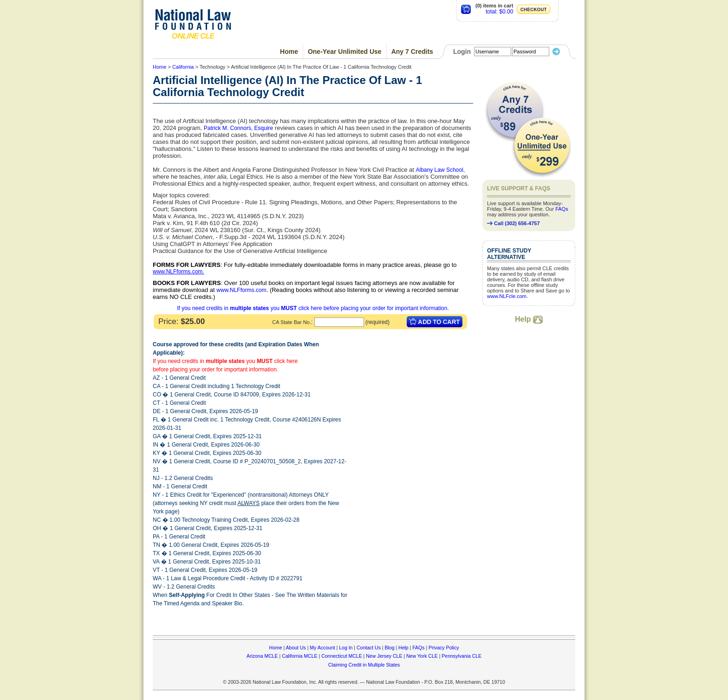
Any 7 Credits (412, 52)
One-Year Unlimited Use (345, 52)
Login (462, 52)
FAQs (562, 209)
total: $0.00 (499, 12)
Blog (389, 648)
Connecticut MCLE (342, 656)
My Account (322, 648)
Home (289, 52)
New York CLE (422, 656)
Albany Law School (440, 170)
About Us (296, 648)
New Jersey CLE (384, 656)
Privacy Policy (444, 648)
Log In (346, 648)
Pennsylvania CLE (461, 656)
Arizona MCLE (262, 656)
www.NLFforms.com (178, 272)
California (183, 67)
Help (529, 319)
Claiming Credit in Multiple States (364, 665)
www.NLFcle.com (507, 296)
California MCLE (299, 656)
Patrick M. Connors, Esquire (238, 128)
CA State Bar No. (292, 322)
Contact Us (369, 648)
